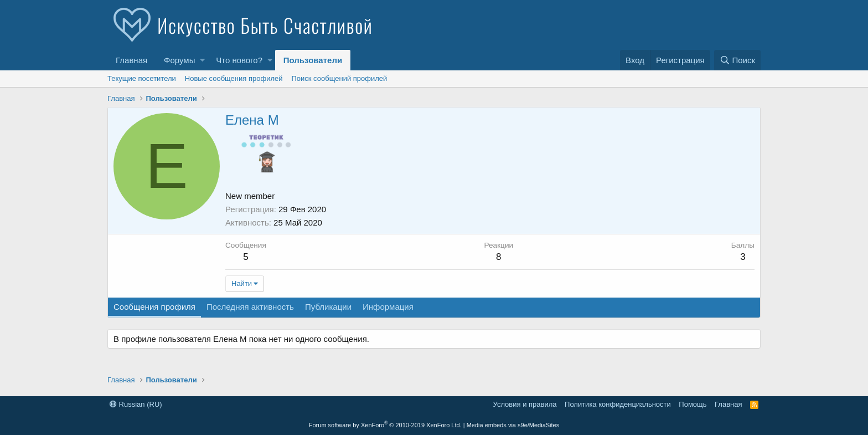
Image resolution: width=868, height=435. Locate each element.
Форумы (179, 60)
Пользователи (313, 60)
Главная (131, 60)
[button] (202, 60)
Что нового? (239, 60)
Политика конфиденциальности (618, 404)
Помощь (693, 404)
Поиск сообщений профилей (339, 78)
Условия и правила (525, 404)
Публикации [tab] (328, 307)
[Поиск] (737, 60)
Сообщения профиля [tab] (154, 307)
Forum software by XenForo (385, 425)
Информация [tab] (388, 307)
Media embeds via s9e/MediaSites (513, 425)
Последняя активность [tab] (250, 307)
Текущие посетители (142, 78)
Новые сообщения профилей (234, 78)
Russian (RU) (136, 404)
